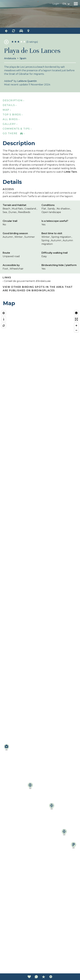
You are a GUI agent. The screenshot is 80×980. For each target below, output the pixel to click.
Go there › (14, 133)
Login (56, 4)
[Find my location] (4, 313)
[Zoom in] (76, 326)
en (64, 4)
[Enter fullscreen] (76, 319)
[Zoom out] (76, 330)
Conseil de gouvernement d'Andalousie (27, 281)
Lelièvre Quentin (27, 81)
